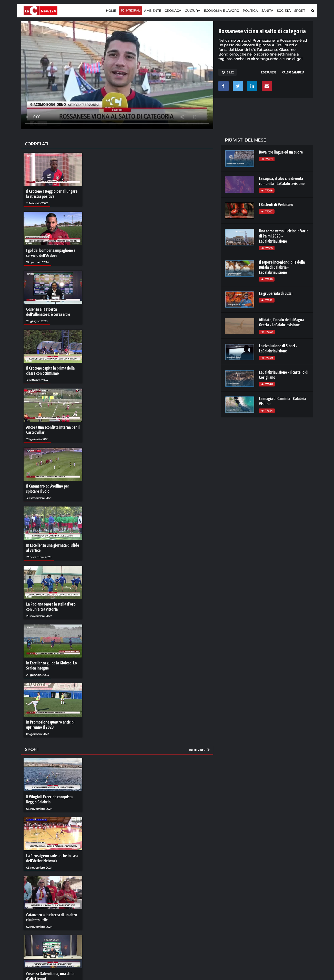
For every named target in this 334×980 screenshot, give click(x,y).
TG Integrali (131, 10)
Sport (300, 11)
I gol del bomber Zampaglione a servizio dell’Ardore (51, 253)
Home (111, 11)
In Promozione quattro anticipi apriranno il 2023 (50, 725)
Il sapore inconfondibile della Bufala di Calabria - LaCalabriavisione (282, 267)
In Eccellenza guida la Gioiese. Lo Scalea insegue (52, 665)
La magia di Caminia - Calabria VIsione (282, 401)
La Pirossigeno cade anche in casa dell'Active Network (52, 858)
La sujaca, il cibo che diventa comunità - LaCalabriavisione (282, 181)
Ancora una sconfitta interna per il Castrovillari (53, 430)
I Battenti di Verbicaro (276, 204)
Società (284, 11)
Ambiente (153, 11)
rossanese (269, 72)
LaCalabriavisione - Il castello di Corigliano (284, 375)
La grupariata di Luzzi (276, 293)
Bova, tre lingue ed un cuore (281, 152)
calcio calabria (293, 72)
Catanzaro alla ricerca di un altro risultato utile (52, 917)
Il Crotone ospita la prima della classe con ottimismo (50, 371)
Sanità (267, 11)
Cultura (193, 11)
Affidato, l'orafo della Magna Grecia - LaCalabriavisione (281, 322)
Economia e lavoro (221, 11)
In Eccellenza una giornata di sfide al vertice (53, 548)
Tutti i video (199, 750)
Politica (250, 11)
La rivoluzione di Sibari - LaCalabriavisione (278, 348)
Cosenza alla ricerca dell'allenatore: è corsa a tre (48, 312)
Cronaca (173, 11)
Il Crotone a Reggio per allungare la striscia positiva (52, 194)
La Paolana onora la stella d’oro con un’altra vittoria (51, 607)
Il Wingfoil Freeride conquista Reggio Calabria (49, 799)
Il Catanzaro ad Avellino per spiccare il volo (48, 489)
